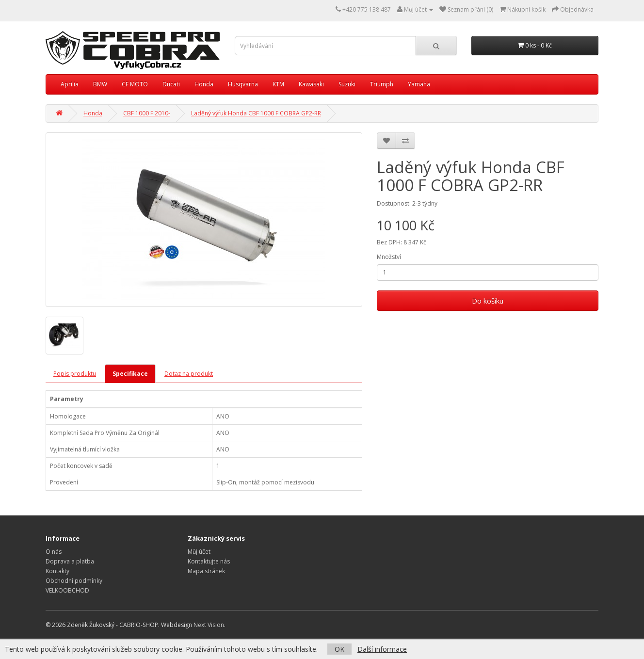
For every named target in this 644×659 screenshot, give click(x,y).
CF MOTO (135, 84)
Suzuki (347, 84)
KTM (278, 84)
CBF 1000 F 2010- (147, 113)
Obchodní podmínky (74, 581)
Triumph (382, 84)
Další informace (382, 649)
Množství (389, 257)
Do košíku (488, 301)
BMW (100, 84)
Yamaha (419, 84)
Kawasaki (311, 84)
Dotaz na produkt (189, 374)
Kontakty (57, 571)
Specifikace (130, 374)
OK (339, 649)
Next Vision (209, 625)
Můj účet (199, 552)
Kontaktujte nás (209, 561)
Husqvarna (243, 84)
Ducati (171, 84)
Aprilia (70, 84)
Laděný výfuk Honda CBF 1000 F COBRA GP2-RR (256, 113)
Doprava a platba (70, 561)
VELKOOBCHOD (67, 590)
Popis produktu (75, 374)
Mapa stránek (206, 571)
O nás (54, 552)
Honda (204, 84)
